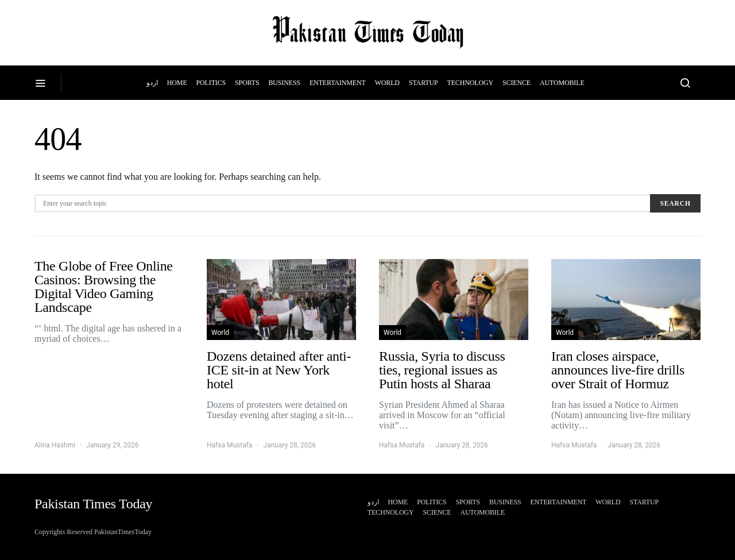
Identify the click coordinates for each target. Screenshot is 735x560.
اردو (152, 83)
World (387, 83)
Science (517, 83)
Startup (423, 83)
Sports (247, 83)
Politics (211, 83)
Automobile (562, 83)
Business (284, 83)
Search (675, 204)
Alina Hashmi (55, 445)
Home (177, 83)
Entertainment (338, 83)
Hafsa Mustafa (229, 445)
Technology (471, 83)
